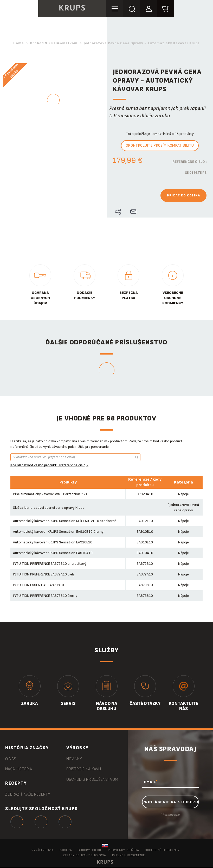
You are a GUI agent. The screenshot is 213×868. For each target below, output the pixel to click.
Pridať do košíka (183, 196)
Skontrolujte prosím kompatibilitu (160, 145)
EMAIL (151, 782)
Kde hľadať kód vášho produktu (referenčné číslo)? (49, 465)
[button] (149, 8)
